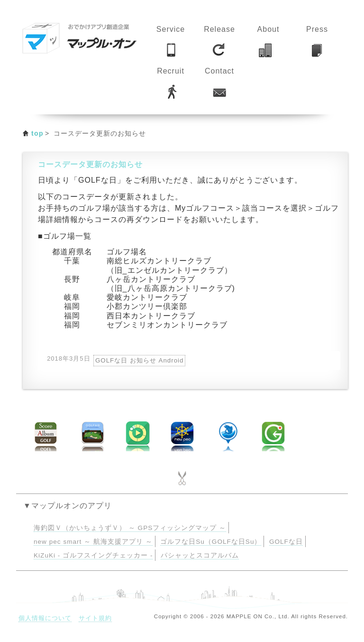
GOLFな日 (286, 542)
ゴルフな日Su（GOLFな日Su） (211, 542)
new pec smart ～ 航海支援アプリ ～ (93, 542)
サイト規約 (95, 618)
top (37, 133)
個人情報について (45, 618)
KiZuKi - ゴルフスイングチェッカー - (93, 555)
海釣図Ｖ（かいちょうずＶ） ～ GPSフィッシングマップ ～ (130, 528)
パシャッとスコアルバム (200, 555)
